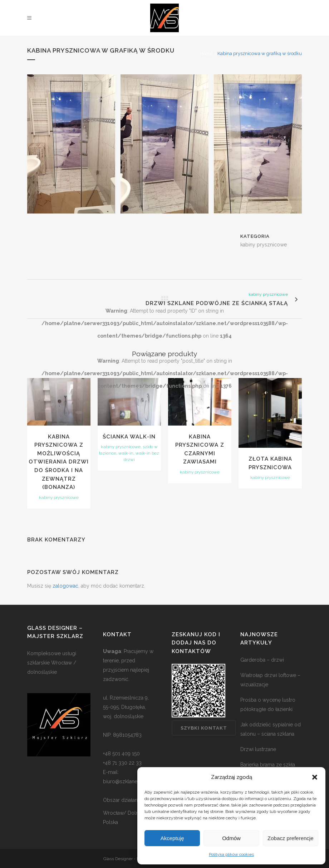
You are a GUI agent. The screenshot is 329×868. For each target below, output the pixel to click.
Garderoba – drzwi (262, 660)
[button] (315, 777)
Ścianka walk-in (129, 437)
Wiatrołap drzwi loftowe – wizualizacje (270, 680)
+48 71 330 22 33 (122, 763)
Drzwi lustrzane (258, 749)
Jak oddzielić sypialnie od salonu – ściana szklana (271, 729)
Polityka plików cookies (231, 854)
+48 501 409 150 (121, 754)
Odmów (231, 838)
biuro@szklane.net (124, 781)
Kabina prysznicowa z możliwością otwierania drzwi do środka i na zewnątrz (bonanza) (59, 462)
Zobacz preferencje (290, 838)
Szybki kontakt (204, 728)
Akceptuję (172, 838)
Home (206, 53)
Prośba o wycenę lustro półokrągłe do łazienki (268, 705)
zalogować (65, 586)
